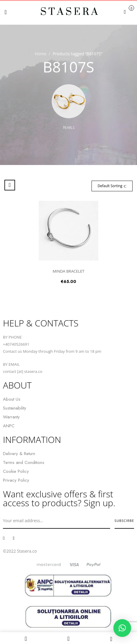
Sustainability (15, 408)
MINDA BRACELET (68, 271)
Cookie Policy (16, 471)
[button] (128, 12)
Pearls (69, 128)
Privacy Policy (16, 480)
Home (41, 54)
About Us (12, 399)
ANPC (9, 426)
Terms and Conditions (24, 462)
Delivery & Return (19, 454)
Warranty (11, 417)
